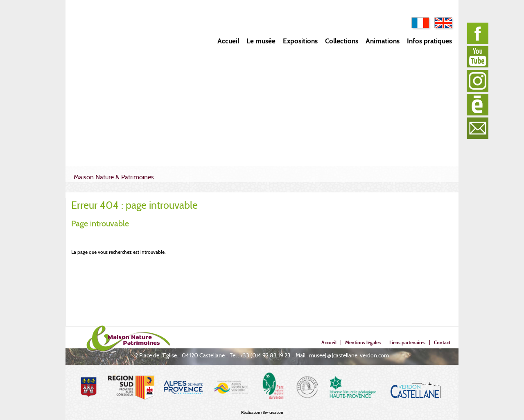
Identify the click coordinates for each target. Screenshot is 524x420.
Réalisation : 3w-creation (262, 412)
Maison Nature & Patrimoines (114, 177)
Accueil (228, 41)
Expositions (300, 41)
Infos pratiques (429, 41)
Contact (442, 342)
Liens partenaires (407, 342)
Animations (383, 41)
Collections (342, 41)
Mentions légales (363, 342)
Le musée (261, 41)
